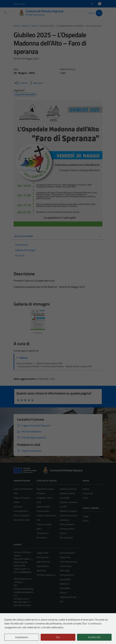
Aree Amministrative (23, 489)
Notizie (86, 489)
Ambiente (41, 493)
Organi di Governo (22, 498)
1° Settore (22, 358)
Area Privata (19, 619)
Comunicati (88, 493)
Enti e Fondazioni (21, 515)
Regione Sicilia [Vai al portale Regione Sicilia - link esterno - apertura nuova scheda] (19, 4)
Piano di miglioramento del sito (68, 597)
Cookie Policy (66, 566)
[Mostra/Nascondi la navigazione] (6, 13)
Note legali (65, 570)
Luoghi (86, 516)
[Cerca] (99, 13)
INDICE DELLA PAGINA (58, 236)
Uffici (16, 493)
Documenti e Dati (22, 520)
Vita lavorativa (66, 538)
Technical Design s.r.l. (32, 636)
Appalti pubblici (44, 507)
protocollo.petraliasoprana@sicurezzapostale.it (23, 592)
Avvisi (85, 498)
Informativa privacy (68, 562)
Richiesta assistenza (46, 575)
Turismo (63, 533)
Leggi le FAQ (42, 553)
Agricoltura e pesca (45, 489)
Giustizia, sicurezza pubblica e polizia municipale (68, 493)
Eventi (86, 521)
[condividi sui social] (21, 83)
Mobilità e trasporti (68, 511)
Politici (17, 502)
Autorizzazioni (43, 511)
